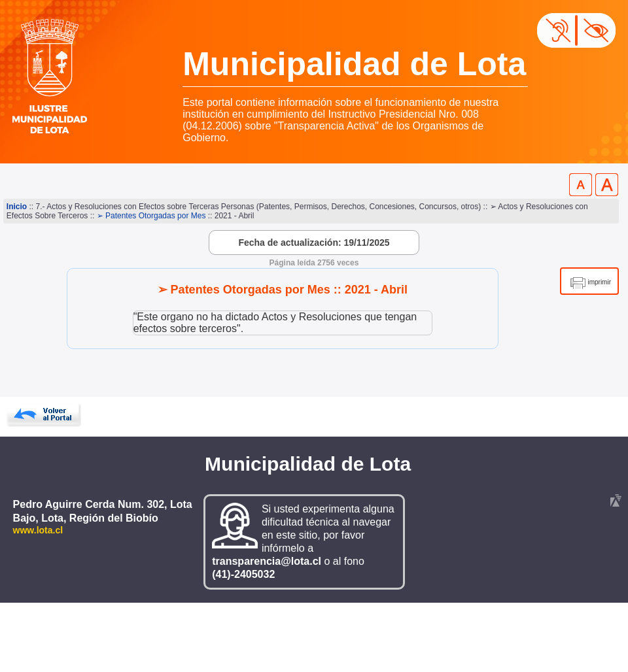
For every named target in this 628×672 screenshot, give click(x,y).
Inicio (17, 207)
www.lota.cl (38, 530)
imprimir (599, 282)
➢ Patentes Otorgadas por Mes (151, 216)
